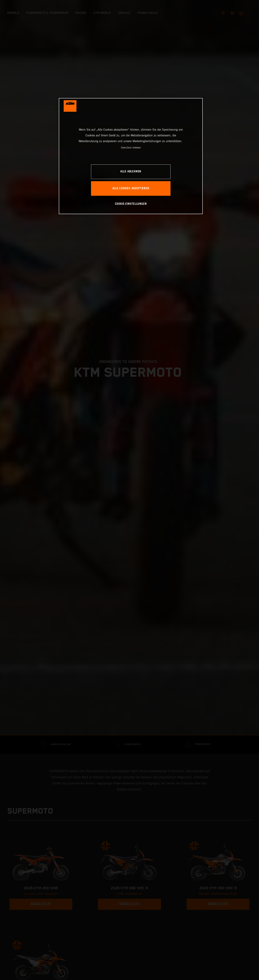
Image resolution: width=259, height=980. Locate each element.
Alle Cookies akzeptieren (131, 188)
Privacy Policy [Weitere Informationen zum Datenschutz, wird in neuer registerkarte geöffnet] (126, 147)
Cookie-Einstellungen (131, 204)
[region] (131, 156)
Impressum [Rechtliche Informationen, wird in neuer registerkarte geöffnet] (137, 147)
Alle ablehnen (131, 172)
